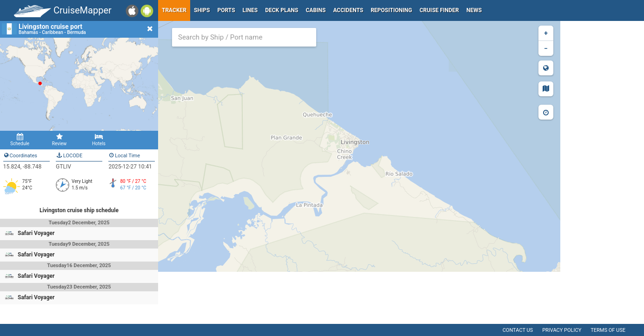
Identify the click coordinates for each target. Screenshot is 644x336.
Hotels (99, 140)
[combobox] (244, 37)
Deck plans (282, 10)
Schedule (20, 140)
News (474, 10)
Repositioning (391, 10)
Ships (202, 10)
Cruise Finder (439, 10)
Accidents (348, 10)
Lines (250, 10)
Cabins (315, 10)
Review (59, 140)
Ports (226, 10)
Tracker (174, 10)
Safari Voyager (36, 233)
